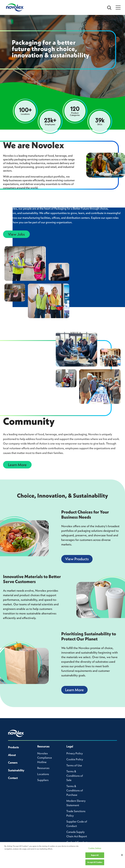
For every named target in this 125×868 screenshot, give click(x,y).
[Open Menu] (118, 7)
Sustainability (16, 770)
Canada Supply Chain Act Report (77, 834)
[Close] (122, 855)
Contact (13, 778)
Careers (13, 763)
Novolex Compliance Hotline (45, 758)
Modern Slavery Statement (76, 803)
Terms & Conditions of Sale (75, 776)
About (12, 755)
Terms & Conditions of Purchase (75, 790)
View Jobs (16, 234)
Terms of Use (74, 765)
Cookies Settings (95, 848)
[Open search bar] (109, 7)
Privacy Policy (75, 753)
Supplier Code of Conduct (77, 824)
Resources (43, 768)
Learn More (17, 465)
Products (13, 747)
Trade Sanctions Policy (76, 813)
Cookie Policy (75, 759)
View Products (77, 559)
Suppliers (43, 780)
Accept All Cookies (95, 862)
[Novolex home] (16, 733)
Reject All (95, 855)
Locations (43, 774)
